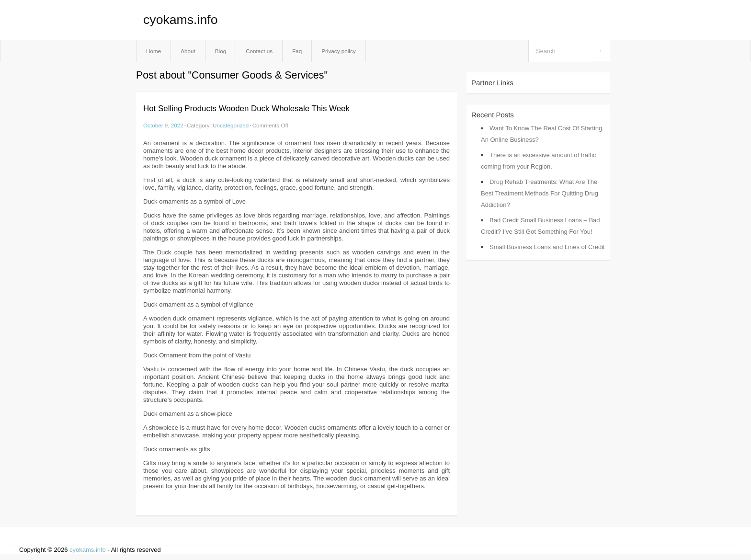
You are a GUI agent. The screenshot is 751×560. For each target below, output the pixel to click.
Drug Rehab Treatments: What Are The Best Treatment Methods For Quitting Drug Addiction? (540, 193)
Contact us (259, 51)
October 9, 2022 (163, 125)
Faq (297, 51)
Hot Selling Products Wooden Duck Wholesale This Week (246, 109)
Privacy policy (338, 51)
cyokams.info (180, 20)
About (188, 51)
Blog (221, 51)
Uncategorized (231, 125)
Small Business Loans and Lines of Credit (547, 247)
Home (154, 51)
